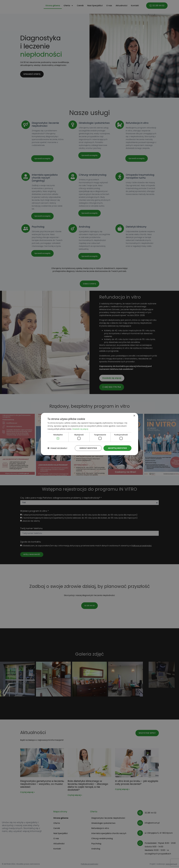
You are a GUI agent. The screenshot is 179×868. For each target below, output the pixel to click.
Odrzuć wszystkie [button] (88, 448)
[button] (57, 448)
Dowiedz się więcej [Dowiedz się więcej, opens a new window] (80, 429)
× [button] (134, 416)
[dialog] (89, 434)
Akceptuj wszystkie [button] (117, 448)
